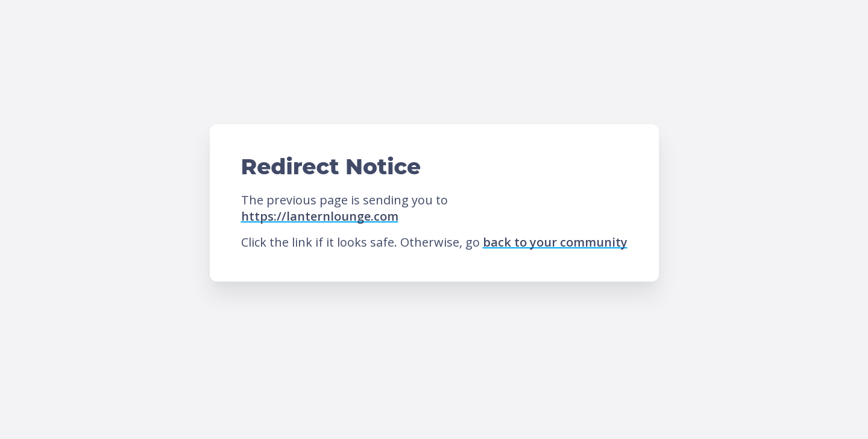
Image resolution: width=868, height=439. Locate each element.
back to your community (555, 242)
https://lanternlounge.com (320, 216)
